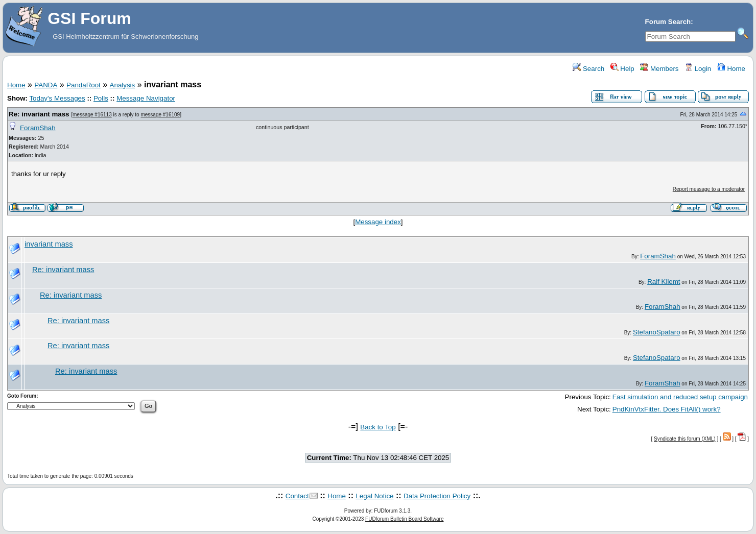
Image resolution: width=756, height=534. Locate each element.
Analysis (123, 85)
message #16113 (92, 115)
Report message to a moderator (709, 189)
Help (622, 69)
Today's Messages (57, 98)
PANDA (46, 85)
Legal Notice (374, 496)
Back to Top (378, 427)
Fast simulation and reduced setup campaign (680, 397)
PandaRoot (84, 85)
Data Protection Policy (437, 496)
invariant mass (49, 244)
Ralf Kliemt (664, 282)
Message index (378, 222)
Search (588, 69)
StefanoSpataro (657, 332)
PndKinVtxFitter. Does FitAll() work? (667, 409)
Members (659, 69)
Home (731, 69)
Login (698, 69)
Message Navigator (146, 98)
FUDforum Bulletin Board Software (404, 519)
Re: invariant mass (39, 114)
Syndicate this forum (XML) (685, 439)
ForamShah (38, 128)
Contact (297, 496)
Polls (101, 98)
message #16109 (160, 115)
